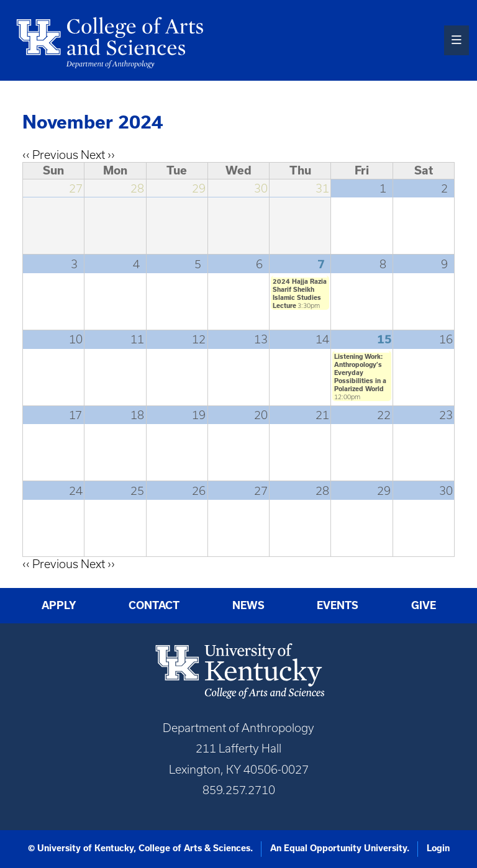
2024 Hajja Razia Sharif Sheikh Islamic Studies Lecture (300, 293)
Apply (59, 605)
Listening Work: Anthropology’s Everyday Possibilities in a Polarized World (360, 373)
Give (424, 605)
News (248, 605)
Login (438, 848)
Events (338, 605)
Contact (154, 605)
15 (384, 339)
